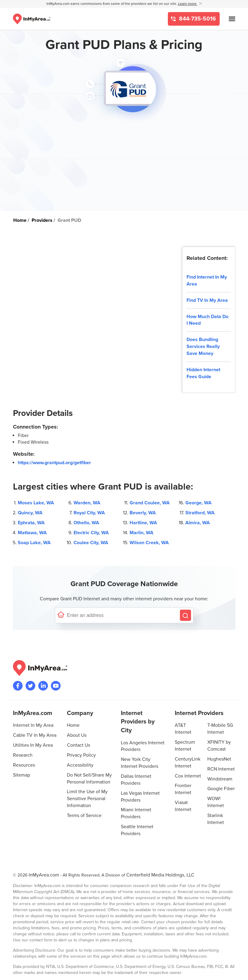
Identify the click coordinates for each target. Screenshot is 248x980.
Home (73, 725)
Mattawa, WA (32, 533)
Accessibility (80, 765)
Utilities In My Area (33, 745)
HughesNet (219, 759)
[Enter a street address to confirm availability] (122, 615)
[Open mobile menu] (232, 19)
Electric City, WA (91, 533)
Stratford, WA (200, 513)
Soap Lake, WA (34, 543)
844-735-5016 (197, 19)
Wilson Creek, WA (149, 543)
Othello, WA (86, 523)
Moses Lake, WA (36, 503)
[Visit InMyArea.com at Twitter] (30, 686)
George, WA (198, 503)
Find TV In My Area (207, 300)
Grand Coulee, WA (150, 503)
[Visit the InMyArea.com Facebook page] (18, 686)
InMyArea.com (44, 875)
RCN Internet (221, 769)
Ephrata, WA (31, 523)
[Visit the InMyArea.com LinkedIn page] (43, 686)
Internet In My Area (33, 725)
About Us (77, 735)
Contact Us (78, 745)
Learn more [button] (188, 4)
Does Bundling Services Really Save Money (203, 346)
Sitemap (22, 775)
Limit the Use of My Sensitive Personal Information (87, 799)
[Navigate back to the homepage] (32, 19)
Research (23, 755)
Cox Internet (188, 776)
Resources (24, 765)
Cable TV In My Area (35, 735)
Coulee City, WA (91, 543)
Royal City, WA (89, 513)
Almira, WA (198, 523)
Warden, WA (87, 503)
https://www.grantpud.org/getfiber (54, 463)
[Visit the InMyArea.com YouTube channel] (56, 686)
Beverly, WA (143, 513)
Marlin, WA (141, 533)
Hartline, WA (143, 523)
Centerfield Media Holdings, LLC (160, 875)
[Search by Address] (185, 615)
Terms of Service (84, 816)
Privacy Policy (81, 755)
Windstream (220, 779)
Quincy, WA (30, 513)
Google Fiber (221, 789)
